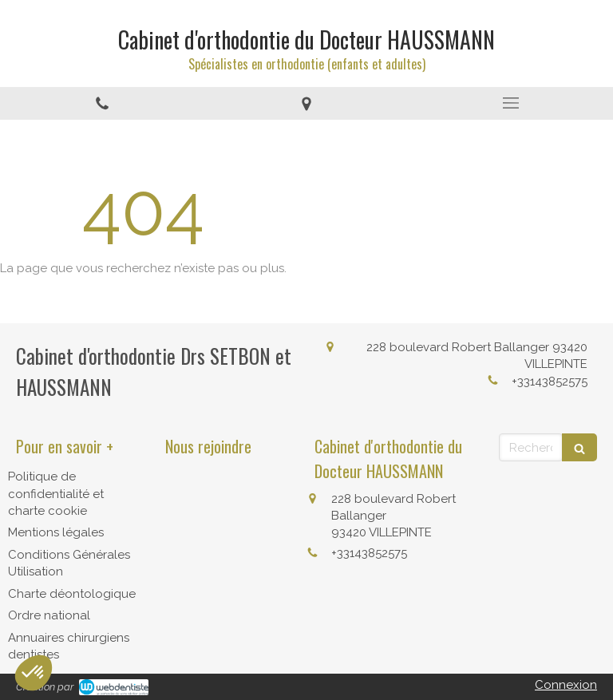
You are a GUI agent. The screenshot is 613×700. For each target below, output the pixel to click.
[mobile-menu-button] (511, 103)
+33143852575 (550, 382)
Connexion (566, 685)
